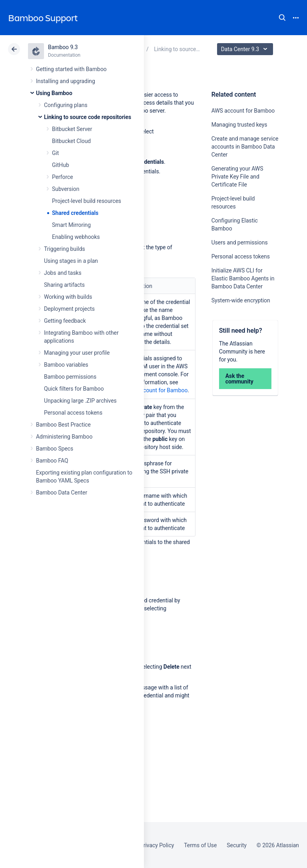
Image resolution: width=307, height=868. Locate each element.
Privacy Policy (157, 845)
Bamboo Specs (55, 449)
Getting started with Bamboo (71, 69)
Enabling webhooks (76, 237)
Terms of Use (200, 845)
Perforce (63, 177)
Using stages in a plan (71, 261)
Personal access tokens (73, 413)
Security (237, 845)
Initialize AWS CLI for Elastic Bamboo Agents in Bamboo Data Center (243, 278)
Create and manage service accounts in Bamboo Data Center (245, 147)
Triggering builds (65, 249)
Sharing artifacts (64, 285)
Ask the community (239, 379)
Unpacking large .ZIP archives (80, 401)
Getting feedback (65, 321)
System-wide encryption (241, 300)
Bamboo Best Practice (63, 425)
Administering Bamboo (64, 437)
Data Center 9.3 (246, 49)
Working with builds (68, 297)
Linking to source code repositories (88, 117)
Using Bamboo (54, 93)
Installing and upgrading (66, 81)
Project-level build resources (87, 201)
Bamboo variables (66, 365)
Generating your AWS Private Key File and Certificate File (237, 177)
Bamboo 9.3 (63, 47)
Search (282, 18)
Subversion (66, 189)
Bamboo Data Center (62, 493)
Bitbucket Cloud (71, 141)
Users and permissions (240, 242)
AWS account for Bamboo (243, 111)
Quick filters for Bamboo (74, 389)
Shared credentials (75, 213)
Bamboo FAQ (52, 461)
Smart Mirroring (71, 225)
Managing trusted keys (239, 125)
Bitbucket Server (72, 129)
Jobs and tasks (63, 273)
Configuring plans (66, 105)
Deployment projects (69, 309)
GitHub (61, 165)
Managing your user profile (77, 353)
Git (55, 153)
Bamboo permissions (70, 377)
